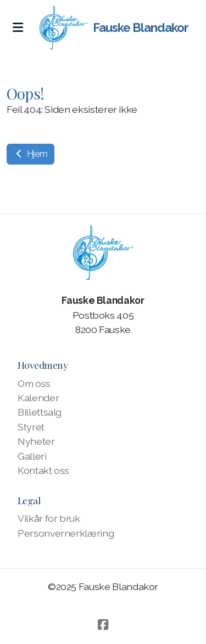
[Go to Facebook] (103, 625)
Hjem (30, 154)
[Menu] (18, 28)
